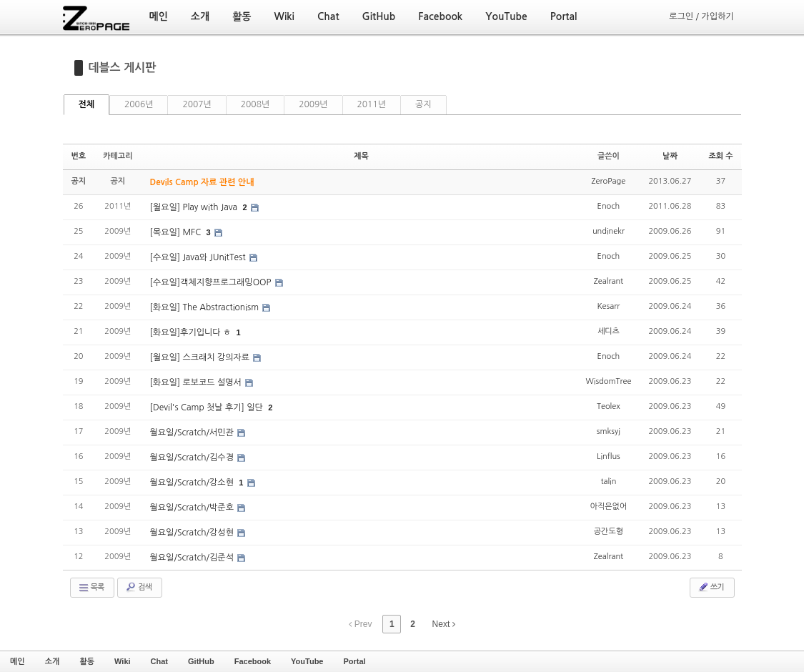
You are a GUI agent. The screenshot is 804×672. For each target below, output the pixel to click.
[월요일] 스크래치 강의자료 (201, 357)
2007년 (197, 104)
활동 (87, 661)
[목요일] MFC (177, 232)
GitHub (201, 661)
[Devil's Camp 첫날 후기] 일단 (208, 407)
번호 (79, 156)
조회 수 (720, 156)
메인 (18, 661)
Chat (159, 661)
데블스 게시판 (123, 68)
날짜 (670, 156)
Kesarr (609, 306)
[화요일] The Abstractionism (206, 307)
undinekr (609, 231)
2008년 (255, 104)
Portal (354, 661)
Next (444, 624)
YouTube (307, 661)
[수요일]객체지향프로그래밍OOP (212, 282)
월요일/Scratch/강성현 (193, 533)
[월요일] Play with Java (195, 207)
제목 (361, 156)
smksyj (609, 431)
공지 (423, 104)
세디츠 (609, 331)
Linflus (609, 456)
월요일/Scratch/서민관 (193, 433)
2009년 (313, 104)
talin (608, 481)
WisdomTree (608, 381)
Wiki (123, 661)
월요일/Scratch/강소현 (193, 483)
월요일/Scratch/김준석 (193, 558)
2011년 (372, 104)
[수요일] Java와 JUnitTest (199, 257)
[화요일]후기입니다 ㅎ (192, 332)
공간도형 (609, 532)
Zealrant (609, 281)
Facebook (253, 661)
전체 (87, 104)
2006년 (139, 104)
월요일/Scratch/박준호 (193, 508)
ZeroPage (609, 181)
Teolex (609, 406)
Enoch (609, 206)
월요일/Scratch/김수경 (193, 458)
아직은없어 (609, 507)
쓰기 (711, 587)
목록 (91, 588)
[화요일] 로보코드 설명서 (197, 382)
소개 (53, 661)
